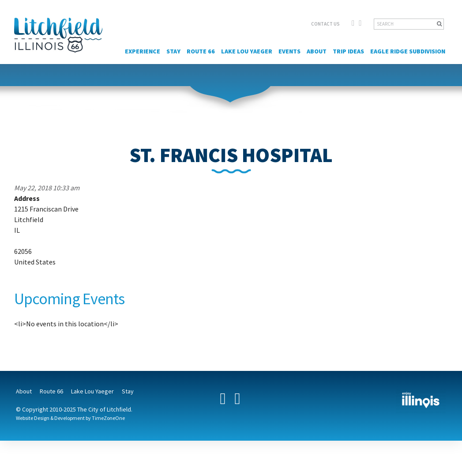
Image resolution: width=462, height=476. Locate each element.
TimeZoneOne (108, 418)
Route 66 (201, 51)
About (317, 51)
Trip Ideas (348, 51)
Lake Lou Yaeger (247, 51)
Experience (143, 51)
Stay (173, 51)
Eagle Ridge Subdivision (408, 51)
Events (289, 51)
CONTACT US (325, 24)
